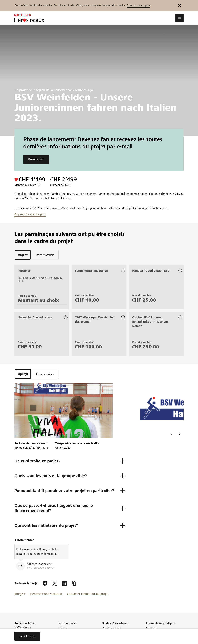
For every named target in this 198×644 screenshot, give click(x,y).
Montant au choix (39, 300)
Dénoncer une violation (46, 594)
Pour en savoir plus (139, 5)
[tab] (23, 255)
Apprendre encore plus (30, 214)
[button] (180, 18)
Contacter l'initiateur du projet (88, 594)
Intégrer (20, 594)
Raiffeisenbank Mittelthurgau (74, 90)
